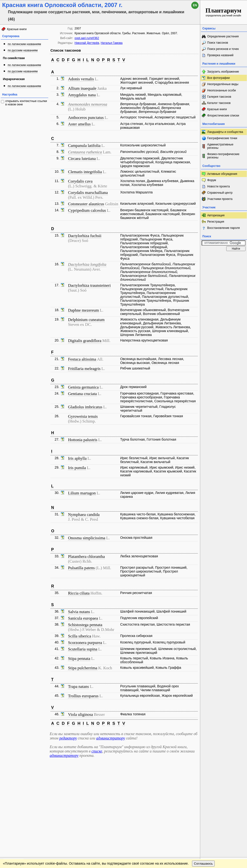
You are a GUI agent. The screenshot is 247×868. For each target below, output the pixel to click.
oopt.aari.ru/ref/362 (87, 38)
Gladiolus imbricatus (85, 407)
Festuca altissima (82, 359)
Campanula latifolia (84, 146)
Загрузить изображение (223, 72)
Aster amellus (79, 124)
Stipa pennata (79, 659)
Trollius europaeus (83, 696)
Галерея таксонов (219, 97)
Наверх (193, 765)
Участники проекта (220, 199)
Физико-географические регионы (223, 156)
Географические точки (222, 138)
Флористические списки (223, 116)
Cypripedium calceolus (87, 210)
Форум (212, 180)
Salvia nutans (79, 612)
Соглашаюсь (203, 775)
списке (97, 751)
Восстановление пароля (223, 228)
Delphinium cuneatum (86, 320)
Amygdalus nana (82, 95)
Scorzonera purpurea (85, 643)
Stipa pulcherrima (83, 668)
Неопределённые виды (223, 84)
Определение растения (223, 36)
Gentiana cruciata (82, 394)
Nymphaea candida (84, 515)
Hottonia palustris (83, 440)
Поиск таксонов (218, 43)
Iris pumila (77, 468)
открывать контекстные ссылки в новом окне (26, 103)
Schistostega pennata (85, 625)
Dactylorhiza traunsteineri (89, 285)
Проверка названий (220, 55)
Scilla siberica (80, 636)
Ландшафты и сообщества (225, 132)
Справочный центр (220, 193)
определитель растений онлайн (223, 12)
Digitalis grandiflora (85, 341)
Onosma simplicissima (87, 538)
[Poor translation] (18, 800)
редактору (68, 738)
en (195, 5)
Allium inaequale (82, 88)
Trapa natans (79, 687)
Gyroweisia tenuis (83, 416)
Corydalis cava (80, 181)
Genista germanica (83, 387)
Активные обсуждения (222, 174)
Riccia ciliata (79, 593)
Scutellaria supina (83, 649)
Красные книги (17, 29)
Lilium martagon (82, 493)
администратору (111, 738)
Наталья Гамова (112, 43)
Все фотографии (218, 78)
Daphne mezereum (83, 310)
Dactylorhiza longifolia (87, 264)
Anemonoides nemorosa (88, 104)
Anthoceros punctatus (86, 118)
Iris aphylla (77, 458)
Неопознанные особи (222, 90)
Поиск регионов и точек (223, 49)
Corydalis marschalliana (88, 193)
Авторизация (216, 215)
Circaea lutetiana (82, 159)
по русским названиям (23, 50)
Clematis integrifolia (85, 172)
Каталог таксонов (219, 103)
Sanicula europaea (83, 618)
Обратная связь (37, 765)
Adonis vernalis (81, 79)
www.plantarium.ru (224, 765)
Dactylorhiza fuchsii (85, 236)
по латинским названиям (24, 44)
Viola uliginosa (80, 714)
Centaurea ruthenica (85, 152)
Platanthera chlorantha (86, 557)
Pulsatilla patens (81, 568)
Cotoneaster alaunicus (86, 204)
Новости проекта (219, 186)
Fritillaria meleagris (84, 369)
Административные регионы (220, 146)
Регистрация (216, 222)
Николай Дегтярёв (87, 43)
